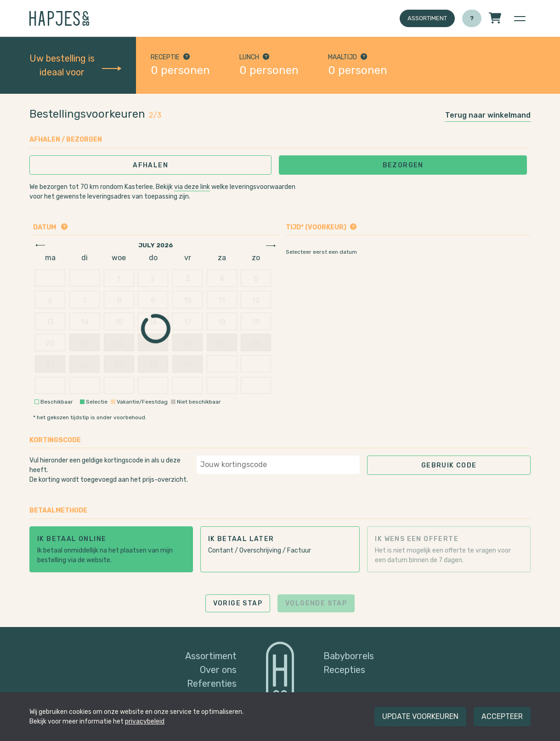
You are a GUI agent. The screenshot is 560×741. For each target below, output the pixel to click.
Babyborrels (349, 656)
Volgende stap (316, 603)
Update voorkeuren (420, 716)
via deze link (192, 187)
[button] (520, 18)
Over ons (218, 670)
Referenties (212, 684)
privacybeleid (145, 721)
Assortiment (427, 18)
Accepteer (502, 716)
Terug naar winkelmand (488, 115)
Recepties (344, 670)
